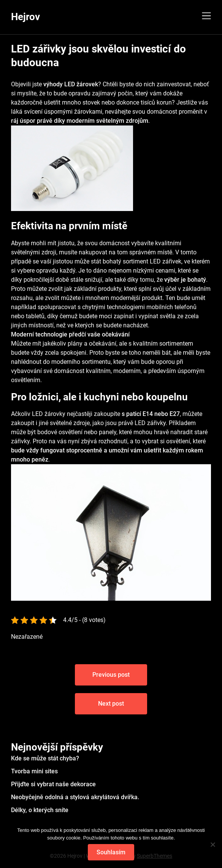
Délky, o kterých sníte (40, 810)
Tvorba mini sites (34, 771)
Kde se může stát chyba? (45, 758)
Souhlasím (111, 852)
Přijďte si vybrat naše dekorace (53, 784)
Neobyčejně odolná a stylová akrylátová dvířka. (75, 797)
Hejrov (25, 17)
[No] (212, 844)
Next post (111, 704)
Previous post (111, 675)
